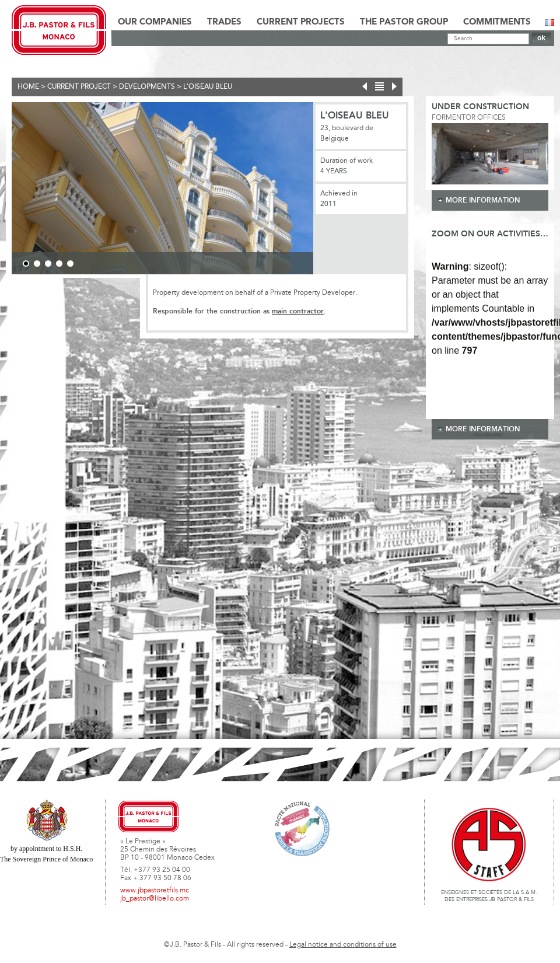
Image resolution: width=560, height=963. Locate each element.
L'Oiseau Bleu (208, 87)
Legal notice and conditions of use (343, 945)
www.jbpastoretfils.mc (155, 891)
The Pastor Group (404, 22)
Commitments (497, 22)
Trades (224, 22)
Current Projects (301, 22)
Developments (147, 87)
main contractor (298, 311)
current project (79, 87)
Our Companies (155, 22)
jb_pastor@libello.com (155, 899)
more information (483, 200)
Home (28, 87)
